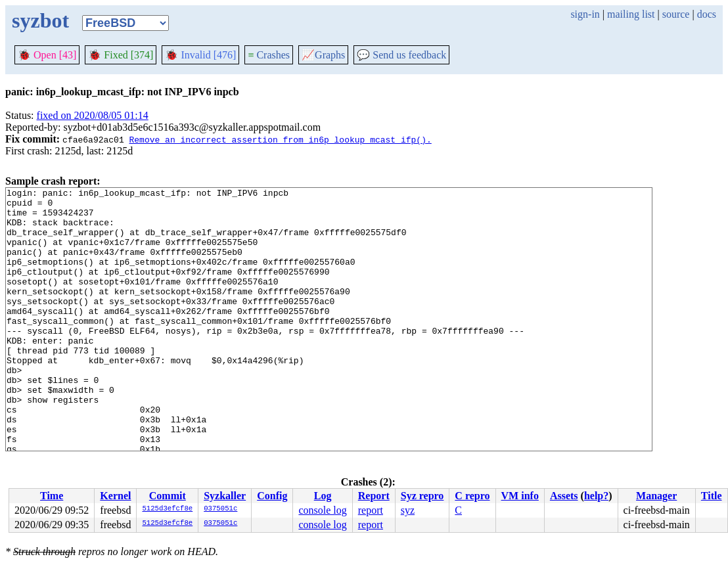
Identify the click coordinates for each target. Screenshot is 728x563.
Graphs (323, 55)
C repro (472, 496)
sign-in (585, 14)
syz (408, 510)
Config (272, 496)
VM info (520, 496)
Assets (564, 496)
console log (322, 510)
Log (323, 496)
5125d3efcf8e (167, 509)
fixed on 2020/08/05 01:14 (93, 115)
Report (374, 496)
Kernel (115, 496)
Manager (656, 496)
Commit (168, 496)
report (371, 510)
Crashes (269, 55)
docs (707, 14)
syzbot (40, 20)
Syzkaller (225, 496)
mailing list (631, 14)
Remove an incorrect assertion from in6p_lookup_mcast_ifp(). (280, 139)
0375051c (220, 509)
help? (596, 496)
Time (52, 496)
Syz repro (422, 496)
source (676, 14)
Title (712, 496)
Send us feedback (401, 55)
